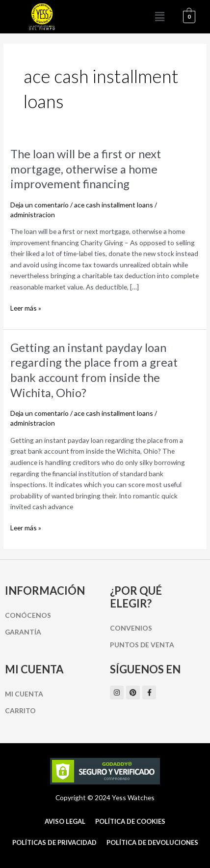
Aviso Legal (65, 821)
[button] (159, 17)
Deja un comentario (39, 205)
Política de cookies (130, 821)
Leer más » (26, 307)
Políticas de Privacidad (54, 842)
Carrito (20, 710)
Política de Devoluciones (152, 842)
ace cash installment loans (114, 205)
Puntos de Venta (142, 645)
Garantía (23, 632)
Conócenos (28, 615)
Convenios (131, 628)
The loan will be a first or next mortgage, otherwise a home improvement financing (86, 169)
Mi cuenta (24, 694)
